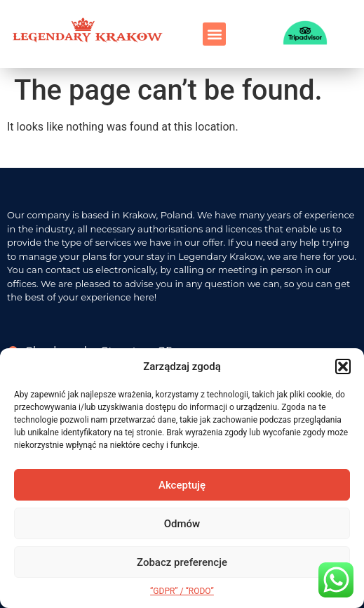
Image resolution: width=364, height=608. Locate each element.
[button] (343, 366)
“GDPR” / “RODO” (182, 591)
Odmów (182, 524)
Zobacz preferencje (182, 562)
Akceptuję (182, 485)
